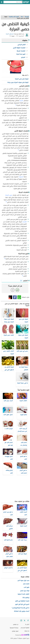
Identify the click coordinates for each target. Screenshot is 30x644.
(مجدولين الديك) (10, 34)
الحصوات (21, 177)
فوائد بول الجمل (25, 591)
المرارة (21, 101)
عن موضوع (16, 624)
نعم (17, 290)
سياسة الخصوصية (14, 628)
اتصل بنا (27, 624)
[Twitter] (25, 620)
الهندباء (25, 222)
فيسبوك (15, 297)
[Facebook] (28, 620)
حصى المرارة (9, 195)
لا (13, 290)
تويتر (10, 297)
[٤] (5, 258)
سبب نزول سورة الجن (23, 580)
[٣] (6, 202)
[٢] (19, 150)
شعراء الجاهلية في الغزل (22, 601)
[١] (16, 105)
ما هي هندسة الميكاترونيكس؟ (20, 608)
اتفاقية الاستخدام (25, 628)
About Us (27, 631)
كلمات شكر (26, 584)
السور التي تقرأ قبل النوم (22, 604)
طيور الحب (26, 587)
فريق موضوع (15, 631)
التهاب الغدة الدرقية (23, 594)
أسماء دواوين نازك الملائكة (22, 611)
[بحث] (21, 2)
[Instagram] (21, 620)
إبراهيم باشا (26, 598)
